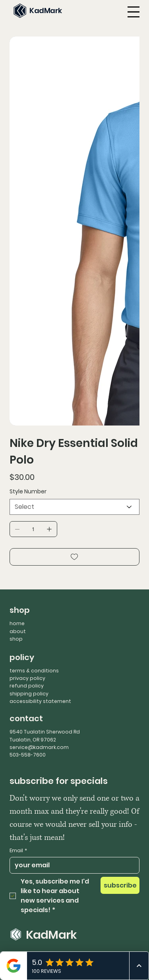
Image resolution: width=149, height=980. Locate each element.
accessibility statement (40, 701)
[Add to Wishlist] (74, 557)
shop (16, 639)
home (17, 623)
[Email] (72, 865)
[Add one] (49, 529)
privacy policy (27, 678)
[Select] (74, 507)
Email (18, 851)
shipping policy (29, 694)
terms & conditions (34, 671)
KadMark (45, 11)
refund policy (27, 686)
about (18, 631)
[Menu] (134, 12)
